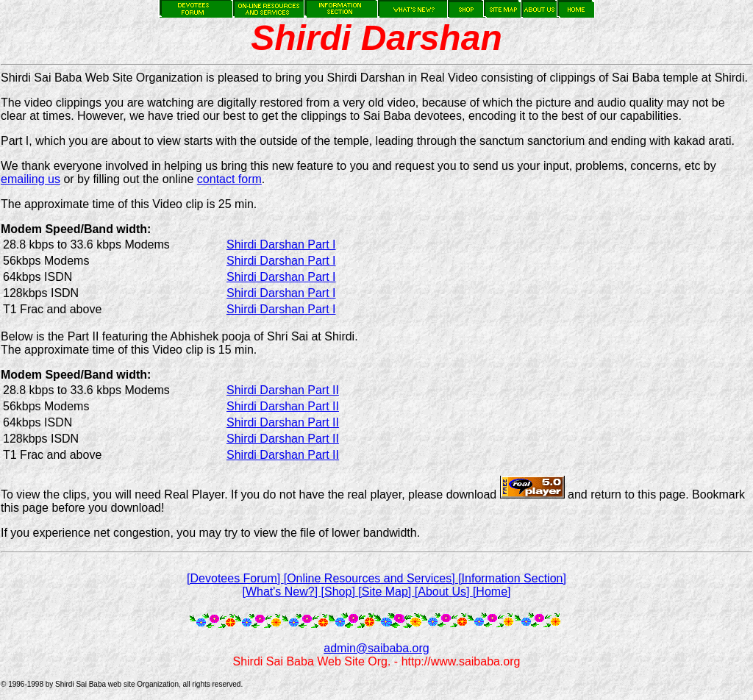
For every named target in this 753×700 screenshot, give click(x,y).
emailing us (31, 179)
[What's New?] (281, 592)
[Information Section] (512, 578)
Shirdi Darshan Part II (283, 390)
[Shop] (340, 592)
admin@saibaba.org (376, 648)
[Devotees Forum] (235, 578)
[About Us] (444, 592)
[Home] (492, 592)
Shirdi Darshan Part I (281, 244)
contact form (229, 179)
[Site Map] (386, 592)
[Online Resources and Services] (371, 578)
